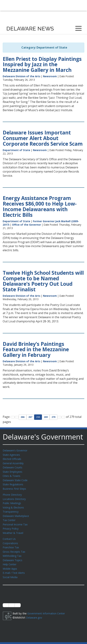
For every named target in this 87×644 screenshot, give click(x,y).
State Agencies (12, 454)
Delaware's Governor (16, 450)
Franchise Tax (11, 543)
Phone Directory (13, 493)
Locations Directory (15, 497)
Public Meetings (12, 501)
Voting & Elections (14, 505)
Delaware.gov (35, 612)
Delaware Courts (13, 467)
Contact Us (10, 535)
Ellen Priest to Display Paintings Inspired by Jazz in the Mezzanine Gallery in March (42, 64)
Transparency (11, 509)
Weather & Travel (14, 529)
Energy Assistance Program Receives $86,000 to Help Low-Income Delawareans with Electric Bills (40, 206)
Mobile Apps (10, 564)
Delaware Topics (13, 556)
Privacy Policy (11, 525)
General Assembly (14, 463)
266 (23, 417)
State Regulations (14, 483)
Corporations (11, 539)
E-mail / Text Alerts (15, 568)
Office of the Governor (27, 225)
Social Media (10, 572)
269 (46, 417)
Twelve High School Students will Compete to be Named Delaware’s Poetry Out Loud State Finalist (43, 281)
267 (30, 417)
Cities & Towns (12, 475)
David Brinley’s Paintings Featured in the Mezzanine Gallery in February (36, 349)
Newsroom (50, 76)
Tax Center (10, 517)
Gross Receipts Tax (15, 547)
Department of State (16, 150)
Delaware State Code (16, 479)
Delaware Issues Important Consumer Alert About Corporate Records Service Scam (43, 138)
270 (53, 417)
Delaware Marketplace (17, 513)
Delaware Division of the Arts (21, 76)
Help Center (10, 560)
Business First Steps (15, 487)
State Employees (13, 471)
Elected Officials (13, 458)
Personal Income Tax (16, 521)
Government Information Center (47, 608)
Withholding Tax (13, 551)
